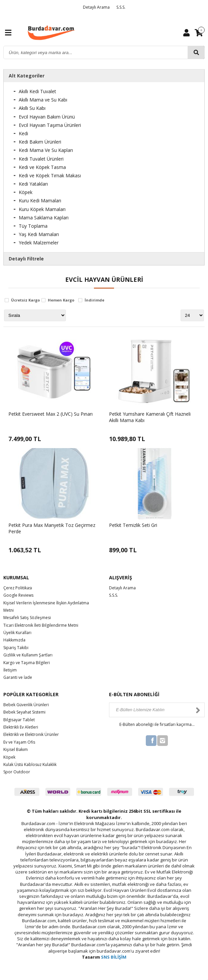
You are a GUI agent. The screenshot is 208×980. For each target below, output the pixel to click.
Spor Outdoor (17, 772)
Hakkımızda (14, 640)
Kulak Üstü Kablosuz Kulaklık (30, 764)
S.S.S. (121, 7)
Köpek (26, 192)
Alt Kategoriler (27, 76)
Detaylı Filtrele (26, 259)
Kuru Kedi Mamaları (40, 201)
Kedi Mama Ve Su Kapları (46, 150)
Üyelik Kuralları (17, 633)
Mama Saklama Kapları (44, 218)
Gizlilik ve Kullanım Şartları (28, 655)
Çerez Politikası (18, 588)
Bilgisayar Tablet (19, 720)
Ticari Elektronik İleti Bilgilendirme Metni (41, 625)
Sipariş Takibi (16, 648)
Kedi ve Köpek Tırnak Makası (50, 175)
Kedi (23, 133)
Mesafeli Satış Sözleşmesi (27, 618)
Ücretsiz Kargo (25, 300)
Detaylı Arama (96, 7)
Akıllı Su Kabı (32, 108)
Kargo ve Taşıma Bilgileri (27, 663)
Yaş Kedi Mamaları (39, 234)
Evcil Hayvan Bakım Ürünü (47, 117)
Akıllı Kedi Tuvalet (37, 91)
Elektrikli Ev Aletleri (21, 727)
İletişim (10, 670)
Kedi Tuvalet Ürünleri (41, 159)
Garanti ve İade (18, 677)
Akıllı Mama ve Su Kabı (43, 100)
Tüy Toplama (33, 226)
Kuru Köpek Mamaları (42, 209)
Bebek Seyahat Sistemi (24, 712)
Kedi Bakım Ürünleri (40, 142)
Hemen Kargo (61, 300)
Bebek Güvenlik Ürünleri (26, 705)
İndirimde (94, 300)
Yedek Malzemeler (39, 243)
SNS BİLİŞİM (114, 957)
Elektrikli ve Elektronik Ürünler (31, 734)
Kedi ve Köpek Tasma (42, 167)
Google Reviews (18, 595)
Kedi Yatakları (33, 184)
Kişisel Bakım (16, 749)
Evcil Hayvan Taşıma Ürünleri (50, 125)
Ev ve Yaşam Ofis (19, 742)
